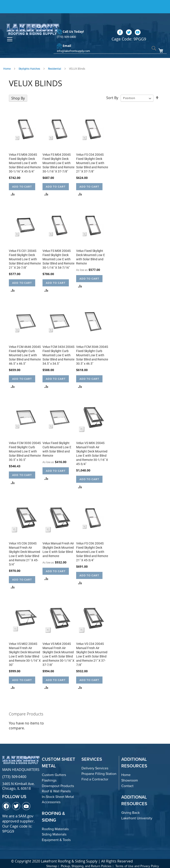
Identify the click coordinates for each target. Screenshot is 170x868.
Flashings (49, 780)
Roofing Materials (55, 829)
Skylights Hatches (29, 68)
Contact (127, 785)
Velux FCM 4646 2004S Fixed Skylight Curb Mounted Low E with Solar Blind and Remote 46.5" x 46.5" (25, 355)
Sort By (112, 97)
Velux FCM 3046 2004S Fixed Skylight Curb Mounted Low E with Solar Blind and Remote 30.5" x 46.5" (92, 355)
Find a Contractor (95, 779)
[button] (13, 193)
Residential (55, 68)
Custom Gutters (54, 774)
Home (7, 68)
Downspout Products (58, 785)
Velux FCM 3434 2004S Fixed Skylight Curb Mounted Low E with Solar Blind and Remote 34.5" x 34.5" (58, 355)
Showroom (130, 780)
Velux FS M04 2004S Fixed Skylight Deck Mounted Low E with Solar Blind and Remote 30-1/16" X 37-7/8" (58, 162)
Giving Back (130, 812)
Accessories (51, 802)
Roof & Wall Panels (56, 791)
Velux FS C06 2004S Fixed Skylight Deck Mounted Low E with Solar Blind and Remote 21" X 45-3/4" (92, 551)
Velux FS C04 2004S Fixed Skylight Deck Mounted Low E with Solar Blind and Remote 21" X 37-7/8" (92, 162)
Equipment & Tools (56, 839)
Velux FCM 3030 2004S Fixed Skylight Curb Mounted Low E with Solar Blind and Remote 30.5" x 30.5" (25, 451)
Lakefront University (137, 817)
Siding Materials (54, 834)
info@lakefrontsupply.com (73, 44)
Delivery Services (95, 768)
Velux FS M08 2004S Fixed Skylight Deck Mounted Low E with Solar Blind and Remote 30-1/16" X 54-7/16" (58, 259)
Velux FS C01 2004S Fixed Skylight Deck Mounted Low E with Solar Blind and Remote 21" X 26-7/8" (25, 259)
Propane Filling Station (99, 773)
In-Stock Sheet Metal (58, 796)
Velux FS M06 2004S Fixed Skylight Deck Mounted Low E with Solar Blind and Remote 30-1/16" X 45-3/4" (25, 162)
